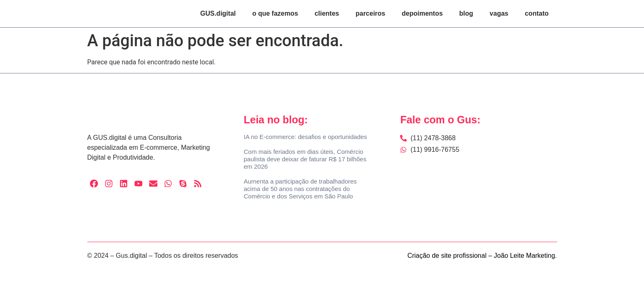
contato (537, 13)
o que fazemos (275, 13)
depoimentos (422, 13)
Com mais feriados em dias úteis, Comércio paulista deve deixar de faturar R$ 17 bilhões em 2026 (305, 159)
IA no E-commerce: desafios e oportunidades (305, 137)
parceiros (370, 13)
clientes (327, 13)
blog (466, 13)
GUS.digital (218, 13)
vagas (499, 13)
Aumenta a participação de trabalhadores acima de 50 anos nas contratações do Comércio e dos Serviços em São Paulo (300, 189)
